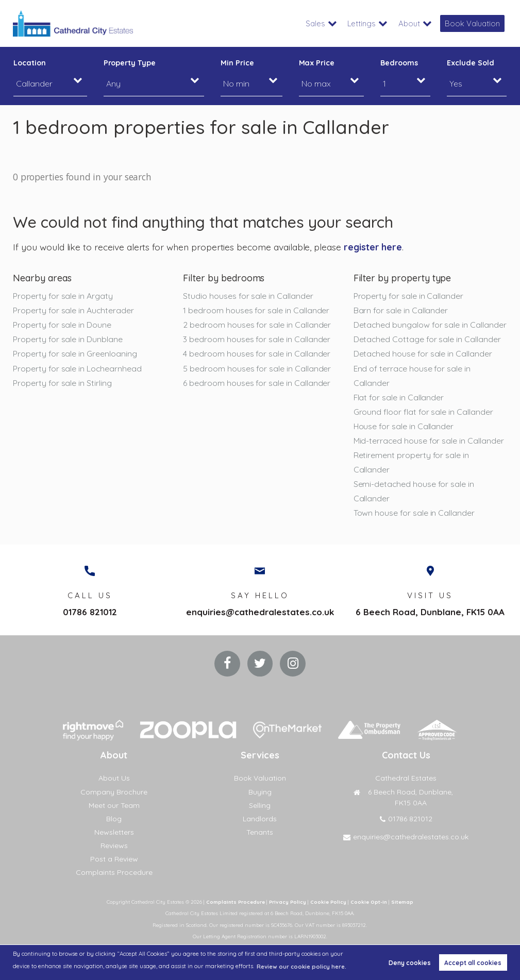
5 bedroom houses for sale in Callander (257, 368)
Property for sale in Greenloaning (75, 354)
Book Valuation (474, 24)
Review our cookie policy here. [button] (301, 967)
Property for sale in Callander (408, 296)
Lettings (366, 24)
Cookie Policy (328, 902)
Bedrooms (399, 63)
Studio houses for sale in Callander (248, 296)
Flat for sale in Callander (399, 397)
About (413, 24)
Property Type (130, 63)
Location (30, 63)
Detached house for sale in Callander (423, 354)
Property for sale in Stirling (62, 383)
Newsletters (114, 832)
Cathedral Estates (406, 778)
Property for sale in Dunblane (68, 339)
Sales (322, 24)
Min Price (237, 63)
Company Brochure (114, 792)
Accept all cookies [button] (473, 963)
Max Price (317, 63)
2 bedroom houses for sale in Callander (257, 325)
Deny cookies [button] (410, 963)
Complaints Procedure (114, 872)
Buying (260, 792)
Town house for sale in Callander (414, 513)
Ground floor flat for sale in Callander (423, 412)
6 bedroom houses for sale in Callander (257, 383)
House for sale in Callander (404, 426)
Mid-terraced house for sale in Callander (429, 441)
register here (373, 247)
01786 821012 (90, 612)
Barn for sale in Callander (401, 310)
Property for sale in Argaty (63, 296)
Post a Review (114, 859)
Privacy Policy (288, 902)
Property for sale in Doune (62, 325)
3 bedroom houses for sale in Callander (257, 339)
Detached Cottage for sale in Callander (427, 339)
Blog (114, 819)
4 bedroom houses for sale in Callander (257, 354)
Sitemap (402, 902)
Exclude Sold (470, 63)
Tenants (260, 832)
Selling (260, 805)
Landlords (260, 819)
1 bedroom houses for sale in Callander (256, 310)
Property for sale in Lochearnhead (77, 368)
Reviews (114, 846)
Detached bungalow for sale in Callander (430, 325)
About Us (114, 778)
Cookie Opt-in (369, 902)
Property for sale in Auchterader (73, 310)
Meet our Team (114, 805)
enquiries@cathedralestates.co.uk (260, 612)
